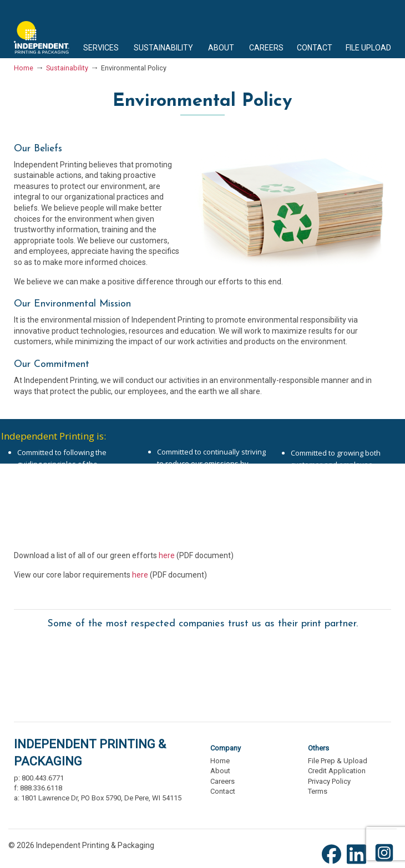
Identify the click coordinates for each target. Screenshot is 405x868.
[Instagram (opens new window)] (384, 863)
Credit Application (337, 771)
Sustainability (67, 68)
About (220, 771)
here (167, 555)
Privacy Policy (329, 781)
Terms (318, 791)
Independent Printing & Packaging (42, 29)
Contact (223, 791)
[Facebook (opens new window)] (334, 863)
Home (24, 68)
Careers (222, 781)
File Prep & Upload (338, 761)
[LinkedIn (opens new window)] (359, 863)
